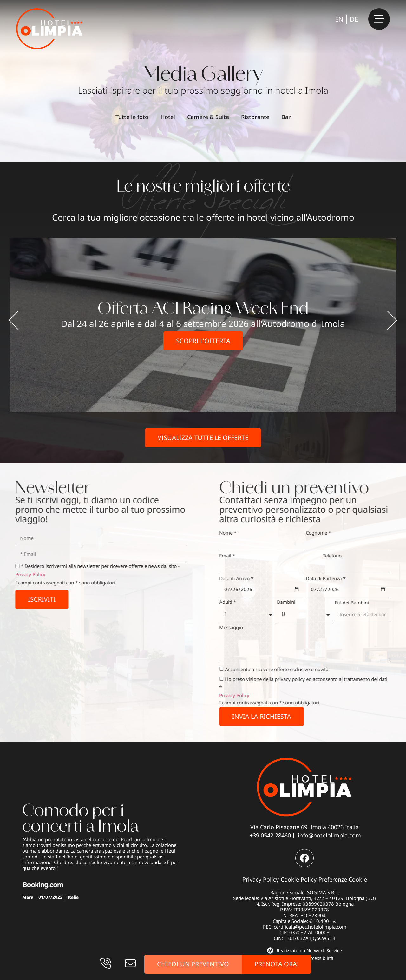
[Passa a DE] (354, 19)
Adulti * (238, 602)
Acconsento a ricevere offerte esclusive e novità (287, 669)
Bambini (296, 602)
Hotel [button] (168, 117)
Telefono (342, 556)
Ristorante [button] (255, 117)
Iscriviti (32, 599)
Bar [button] (286, 117)
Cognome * (328, 533)
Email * (237, 556)
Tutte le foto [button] (132, 117)
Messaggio (241, 627)
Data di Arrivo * (246, 578)
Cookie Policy (299, 879)
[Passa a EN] (339, 19)
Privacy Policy (20, 574)
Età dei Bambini (362, 603)
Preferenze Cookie (343, 879)
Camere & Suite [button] (208, 117)
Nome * (238, 533)
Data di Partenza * (335, 578)
